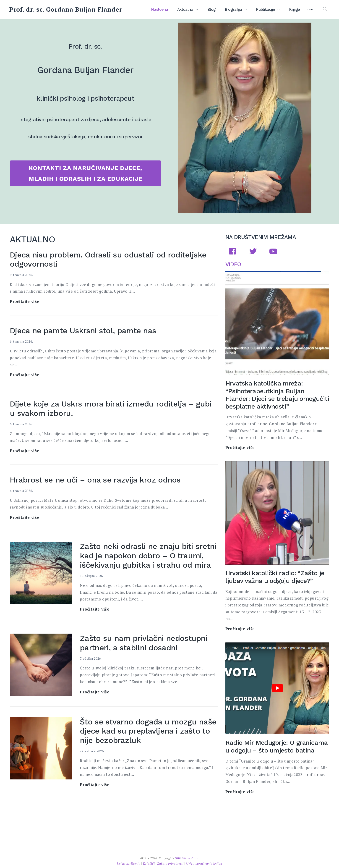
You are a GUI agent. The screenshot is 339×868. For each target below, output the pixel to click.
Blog (212, 9)
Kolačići (149, 863)
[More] (310, 9)
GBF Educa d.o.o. (187, 858)
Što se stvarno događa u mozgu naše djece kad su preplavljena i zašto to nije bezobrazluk (148, 731)
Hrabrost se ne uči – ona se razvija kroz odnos (95, 480)
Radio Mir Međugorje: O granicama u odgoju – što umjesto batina (276, 746)
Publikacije (265, 9)
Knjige (295, 9)
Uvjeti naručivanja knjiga (204, 863)
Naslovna (159, 9)
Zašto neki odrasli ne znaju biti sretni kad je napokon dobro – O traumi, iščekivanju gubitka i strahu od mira (148, 556)
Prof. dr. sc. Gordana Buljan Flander (66, 9)
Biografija (233, 9)
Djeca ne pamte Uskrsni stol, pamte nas (83, 330)
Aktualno (185, 9)
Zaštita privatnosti (171, 863)
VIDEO (233, 264)
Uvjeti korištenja (129, 863)
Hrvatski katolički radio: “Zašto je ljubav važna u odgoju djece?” (275, 577)
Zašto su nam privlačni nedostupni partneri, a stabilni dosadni (144, 643)
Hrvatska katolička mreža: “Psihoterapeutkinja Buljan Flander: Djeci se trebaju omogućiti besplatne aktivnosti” (277, 395)
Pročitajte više (25, 302)
